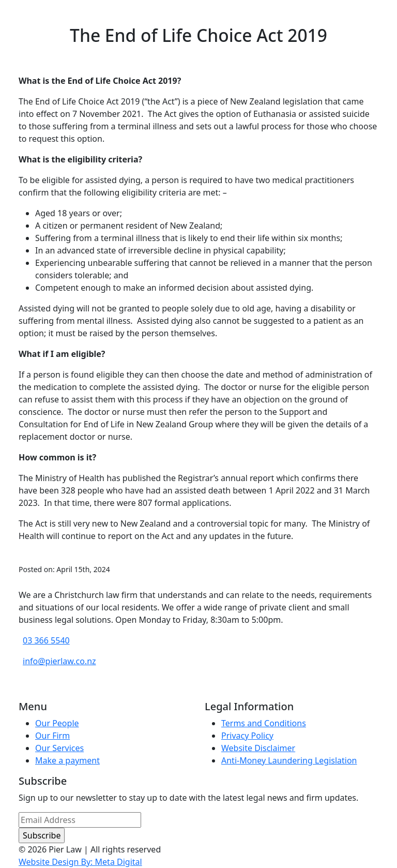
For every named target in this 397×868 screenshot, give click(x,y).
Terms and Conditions (264, 723)
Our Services (59, 748)
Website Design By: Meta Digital (80, 862)
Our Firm (52, 736)
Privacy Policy (247, 736)
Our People (57, 723)
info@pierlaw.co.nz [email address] (59, 661)
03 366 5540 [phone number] (46, 640)
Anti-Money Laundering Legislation (289, 760)
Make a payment (67, 760)
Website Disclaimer (258, 748)
